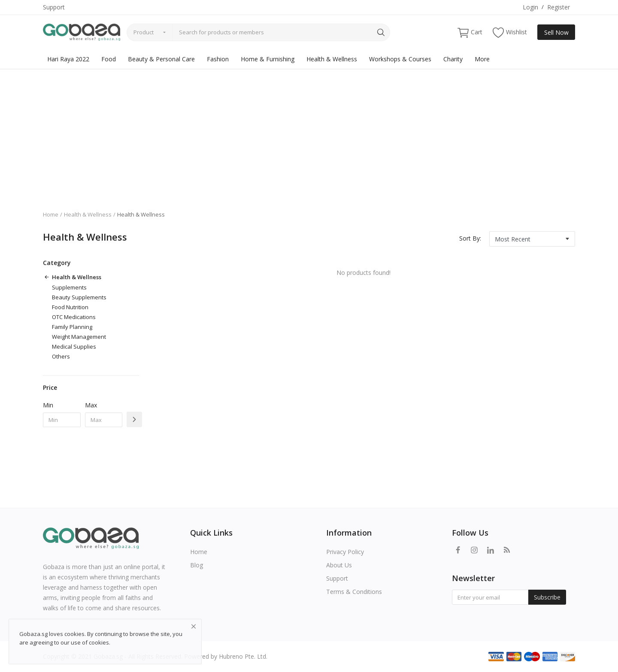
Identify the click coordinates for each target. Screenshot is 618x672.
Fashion (218, 59)
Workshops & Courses (400, 59)
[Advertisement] (309, 133)
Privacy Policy (345, 552)
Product (144, 32)
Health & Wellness (332, 59)
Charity (453, 59)
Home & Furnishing (268, 59)
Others (61, 356)
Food (109, 59)
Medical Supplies (74, 347)
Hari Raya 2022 (68, 59)
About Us (339, 565)
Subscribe (547, 597)
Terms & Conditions (354, 592)
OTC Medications (74, 317)
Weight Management (79, 337)
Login (530, 7)
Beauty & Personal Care (161, 59)
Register (559, 7)
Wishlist (510, 32)
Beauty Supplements (79, 297)
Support (54, 7)
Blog (197, 565)
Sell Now (556, 32)
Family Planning (72, 327)
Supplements (69, 287)
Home (51, 214)
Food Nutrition (70, 307)
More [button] (482, 59)
